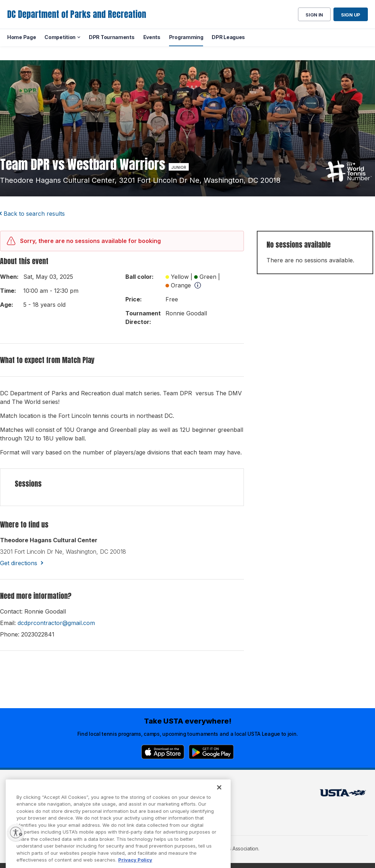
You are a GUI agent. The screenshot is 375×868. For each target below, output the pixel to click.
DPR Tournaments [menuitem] (112, 37)
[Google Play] (211, 752)
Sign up (351, 15)
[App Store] (163, 752)
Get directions (19, 563)
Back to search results (34, 214)
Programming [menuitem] (186, 37)
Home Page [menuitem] (21, 37)
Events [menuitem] (152, 37)
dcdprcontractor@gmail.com (56, 623)
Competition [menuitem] (60, 37)
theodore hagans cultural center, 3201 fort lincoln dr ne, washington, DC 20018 (140, 180)
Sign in (314, 15)
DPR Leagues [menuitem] (228, 37)
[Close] (219, 801)
